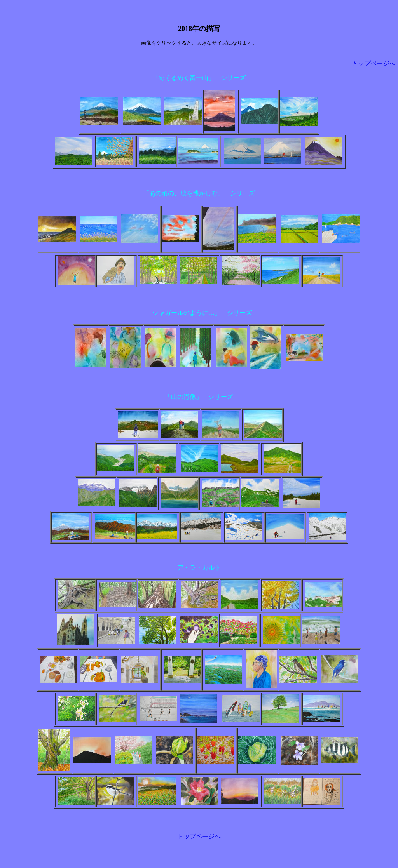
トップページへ (199, 836)
